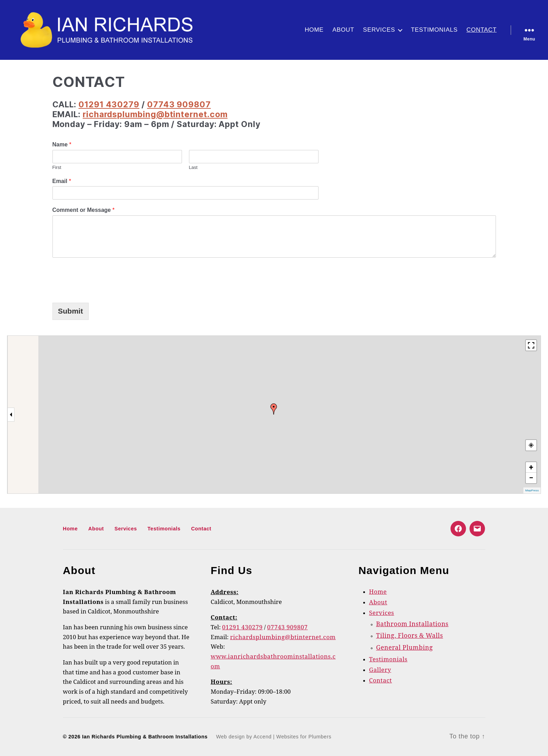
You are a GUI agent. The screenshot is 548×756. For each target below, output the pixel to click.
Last (193, 167)
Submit (71, 311)
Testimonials (434, 30)
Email (62, 181)
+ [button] (531, 467)
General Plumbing (405, 648)
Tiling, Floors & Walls (410, 636)
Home (314, 30)
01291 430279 (109, 105)
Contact (481, 30)
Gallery (380, 670)
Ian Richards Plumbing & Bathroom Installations (145, 737)
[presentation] (106, 278)
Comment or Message (84, 210)
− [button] (531, 478)
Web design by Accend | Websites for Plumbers (274, 737)
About (343, 30)
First (57, 167)
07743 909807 (179, 105)
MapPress (532, 490)
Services (379, 30)
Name (62, 144)
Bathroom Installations (412, 624)
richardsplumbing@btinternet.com (155, 114)
